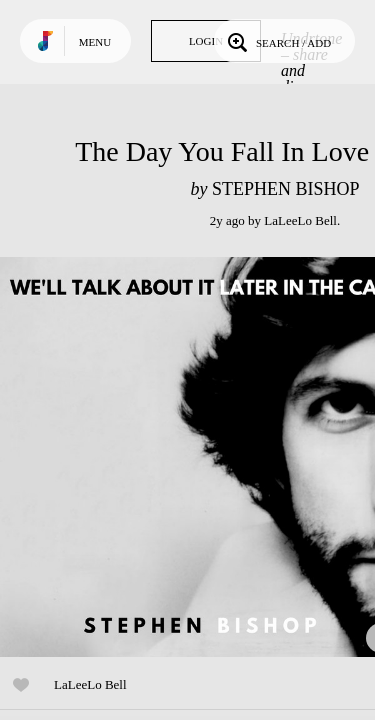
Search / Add (277, 41)
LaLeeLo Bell (300, 220)
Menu (95, 42)
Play (200, 457)
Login (206, 41)
